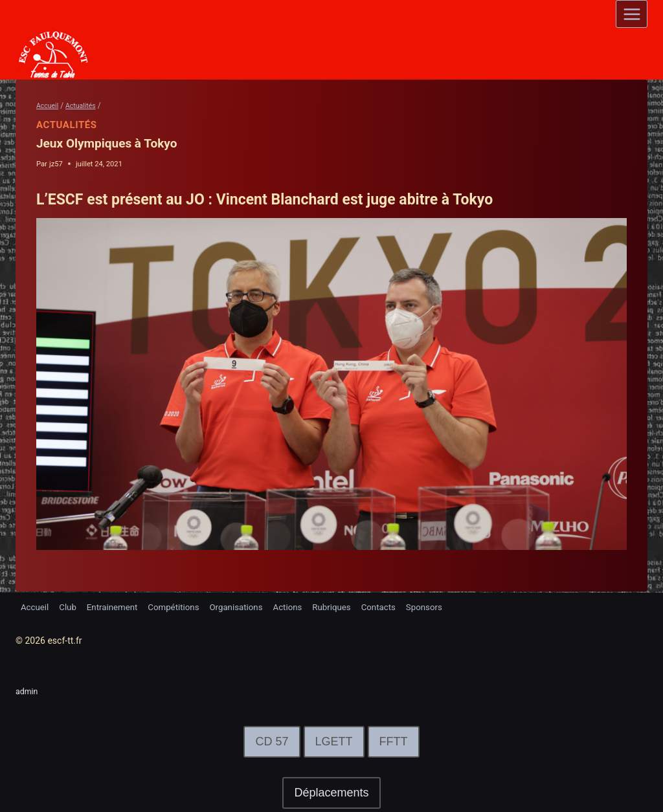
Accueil (36, 606)
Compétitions (183, 606)
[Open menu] (632, 14)
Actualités (67, 125)
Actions (302, 606)
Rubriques (349, 606)
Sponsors (446, 606)
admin (28, 691)
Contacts (398, 606)
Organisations (248, 606)
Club (71, 606)
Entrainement (118, 606)
